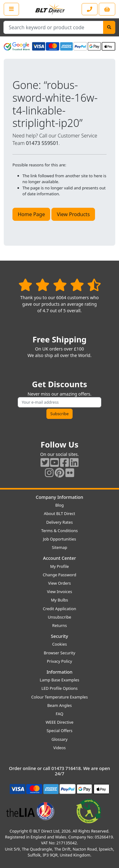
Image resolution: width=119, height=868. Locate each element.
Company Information (60, 497)
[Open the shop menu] (11, 9)
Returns (59, 625)
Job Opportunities (60, 539)
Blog (59, 505)
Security (59, 636)
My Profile (60, 566)
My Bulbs (60, 600)
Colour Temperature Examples (60, 697)
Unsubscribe (59, 617)
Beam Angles (60, 705)
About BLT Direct (60, 513)
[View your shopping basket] (107, 9)
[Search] (109, 27)
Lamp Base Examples (60, 680)
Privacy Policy (60, 661)
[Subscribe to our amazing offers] (60, 402)
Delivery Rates (59, 522)
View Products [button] (73, 214)
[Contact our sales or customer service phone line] (90, 9)
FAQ (60, 714)
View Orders (60, 583)
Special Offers (60, 731)
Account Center (60, 558)
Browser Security (60, 653)
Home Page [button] (31, 214)
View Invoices (60, 592)
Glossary (60, 739)
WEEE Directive (59, 722)
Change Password (59, 575)
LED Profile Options (60, 688)
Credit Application (60, 609)
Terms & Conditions (59, 531)
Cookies (59, 644)
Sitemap (59, 547)
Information (59, 672)
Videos (60, 748)
